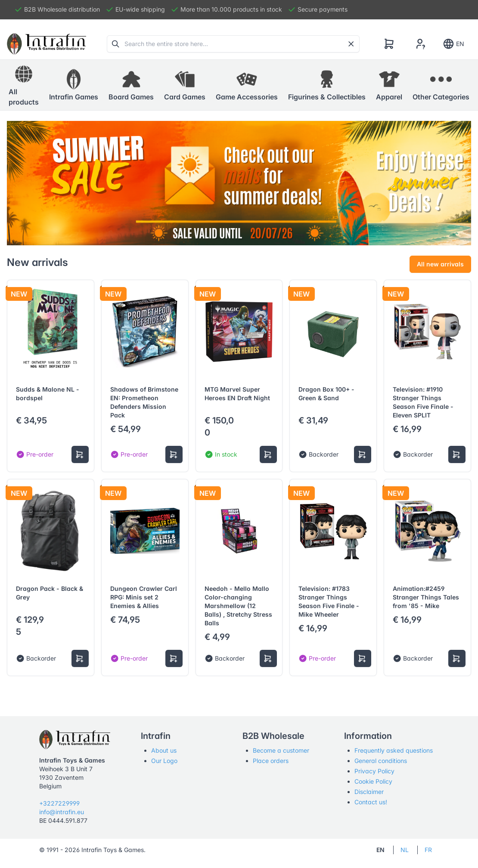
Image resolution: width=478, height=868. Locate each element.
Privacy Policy (374, 771)
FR (428, 850)
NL (405, 850)
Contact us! (371, 802)
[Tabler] (47, 44)
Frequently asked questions (394, 750)
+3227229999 (59, 803)
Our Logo (164, 761)
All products (24, 85)
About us (164, 750)
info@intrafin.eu (62, 812)
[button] (74, 85)
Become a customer (281, 750)
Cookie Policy (373, 781)
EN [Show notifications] (453, 44)
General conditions (381, 761)
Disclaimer (369, 792)
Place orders (271, 761)
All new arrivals (440, 264)
